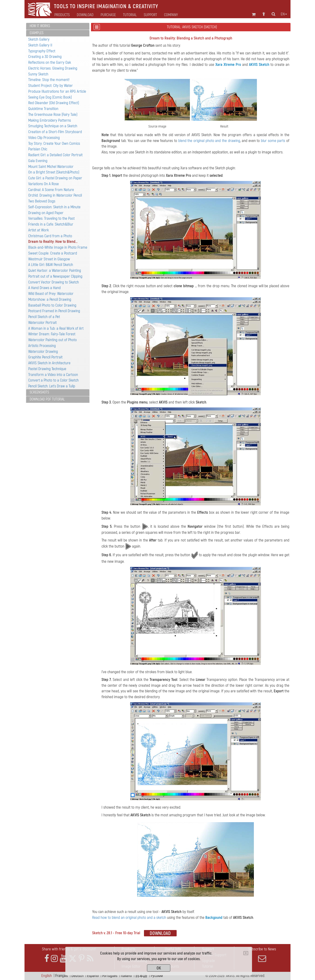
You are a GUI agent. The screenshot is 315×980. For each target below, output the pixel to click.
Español (93, 976)
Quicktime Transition (43, 109)
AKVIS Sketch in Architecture (49, 363)
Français (62, 976)
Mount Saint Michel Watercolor (51, 167)
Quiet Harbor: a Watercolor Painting (55, 271)
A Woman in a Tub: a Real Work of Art (56, 328)
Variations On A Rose (44, 184)
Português (110, 976)
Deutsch (77, 976)
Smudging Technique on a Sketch (53, 126)
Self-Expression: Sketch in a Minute (54, 207)
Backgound (214, 918)
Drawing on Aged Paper (46, 213)
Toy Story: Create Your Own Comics (54, 143)
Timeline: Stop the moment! (49, 80)
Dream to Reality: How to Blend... (53, 242)
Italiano (126, 976)
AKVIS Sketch (259, 65)
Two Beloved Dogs (42, 201)
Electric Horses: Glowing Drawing (53, 68)
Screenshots (39, 392)
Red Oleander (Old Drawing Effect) (54, 103)
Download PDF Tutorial (47, 399)
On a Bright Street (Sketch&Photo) (54, 172)
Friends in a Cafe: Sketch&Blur (51, 224)
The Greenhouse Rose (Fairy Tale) (53, 115)
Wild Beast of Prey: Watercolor (51, 294)
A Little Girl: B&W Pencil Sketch (51, 265)
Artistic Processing (42, 346)
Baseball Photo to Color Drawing (52, 305)
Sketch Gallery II (40, 45)
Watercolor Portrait (42, 323)
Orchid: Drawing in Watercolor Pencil (55, 195)
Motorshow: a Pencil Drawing (50, 299)
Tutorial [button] (130, 15)
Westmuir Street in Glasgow (49, 259)
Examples (37, 33)
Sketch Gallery (39, 39)
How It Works (40, 26)
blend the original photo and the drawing (209, 141)
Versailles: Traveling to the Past (51, 218)
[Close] (246, 953)
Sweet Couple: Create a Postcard (53, 253)
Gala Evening (38, 161)
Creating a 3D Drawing (45, 57)
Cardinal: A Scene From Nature (51, 190)
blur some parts (273, 141)
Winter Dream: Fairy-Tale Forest (52, 334)
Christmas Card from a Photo (50, 236)
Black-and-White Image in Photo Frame (58, 247)
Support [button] (150, 15)
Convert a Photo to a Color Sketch (53, 380)
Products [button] (62, 15)
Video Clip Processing (44, 138)
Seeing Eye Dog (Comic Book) (50, 97)
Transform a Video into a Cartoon (53, 375)
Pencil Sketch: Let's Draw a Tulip (52, 386)
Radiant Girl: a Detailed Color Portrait (55, 155)
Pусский (157, 976)
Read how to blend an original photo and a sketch (129, 918)
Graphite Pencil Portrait (45, 357)
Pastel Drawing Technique (47, 369)
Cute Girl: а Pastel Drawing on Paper (55, 178)
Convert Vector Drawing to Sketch (54, 282)
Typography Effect (42, 51)
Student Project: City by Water (51, 86)
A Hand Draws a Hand (44, 288)
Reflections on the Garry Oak (50, 62)
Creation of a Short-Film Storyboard (55, 132)
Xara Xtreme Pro (228, 65)
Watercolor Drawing (43, 352)
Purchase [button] (108, 15)
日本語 (141, 976)
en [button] (284, 14)
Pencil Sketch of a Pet (44, 317)
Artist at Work (38, 230)
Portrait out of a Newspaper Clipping (55, 276)
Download (85, 15)
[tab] (58, 26)
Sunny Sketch (38, 74)
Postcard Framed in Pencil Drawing (54, 311)
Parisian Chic (38, 149)
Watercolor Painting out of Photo (52, 340)
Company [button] (171, 15)
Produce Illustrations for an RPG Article (57, 91)
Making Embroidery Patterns (50, 120)
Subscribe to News (262, 955)
